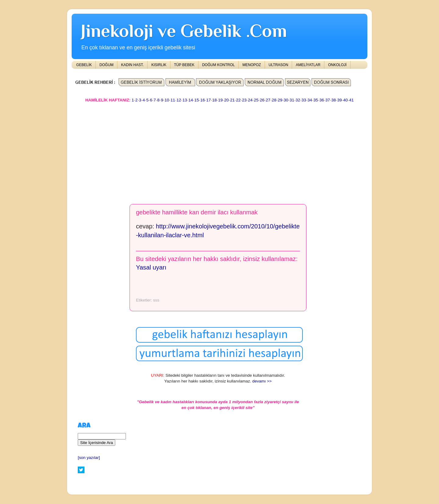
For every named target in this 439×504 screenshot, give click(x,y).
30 (286, 100)
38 (334, 100)
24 (250, 100)
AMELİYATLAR (308, 65)
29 (280, 100)
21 (232, 100)
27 (268, 100)
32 (298, 100)
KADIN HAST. (132, 65)
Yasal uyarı (151, 267)
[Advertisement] (220, 150)
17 (209, 100)
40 (346, 100)
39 (339, 100)
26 (262, 100)
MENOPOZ (252, 65)
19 (221, 100)
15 (196, 100)
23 (244, 100)
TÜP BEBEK (184, 65)
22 (238, 100)
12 (179, 100)
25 (256, 100)
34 (310, 100)
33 (304, 100)
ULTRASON (278, 65)
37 (328, 100)
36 (322, 100)
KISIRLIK (159, 65)
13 (185, 100)
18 (214, 100)
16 (203, 100)
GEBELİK (84, 65)
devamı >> (262, 381)
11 (173, 100)
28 (274, 100)
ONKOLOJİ (337, 65)
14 (191, 100)
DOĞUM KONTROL (218, 65)
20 (226, 100)
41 (351, 100)
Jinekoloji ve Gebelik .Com (184, 31)
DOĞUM (106, 65)
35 (316, 100)
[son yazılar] (89, 458)
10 (167, 100)
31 (292, 100)
